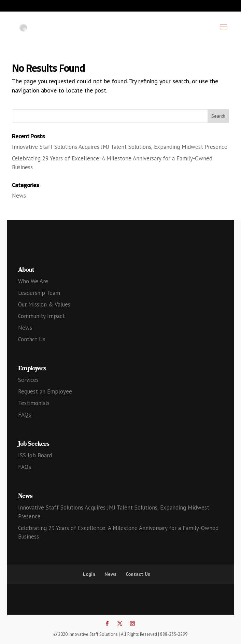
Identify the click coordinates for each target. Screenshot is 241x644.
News (19, 196)
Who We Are (33, 281)
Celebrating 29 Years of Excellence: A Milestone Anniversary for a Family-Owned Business (118, 532)
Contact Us (32, 339)
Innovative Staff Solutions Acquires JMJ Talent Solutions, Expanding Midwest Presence (120, 147)
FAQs (25, 415)
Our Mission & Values (44, 304)
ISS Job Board (35, 455)
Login (89, 574)
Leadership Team (39, 293)
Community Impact (41, 316)
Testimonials (34, 403)
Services (28, 380)
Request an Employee (45, 391)
